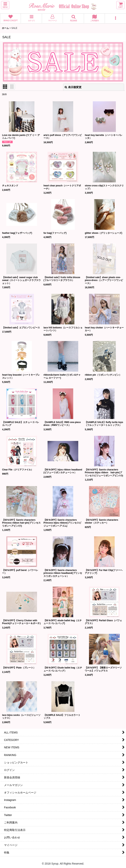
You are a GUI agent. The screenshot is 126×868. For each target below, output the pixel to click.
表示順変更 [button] (73, 87)
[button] (5, 5)
